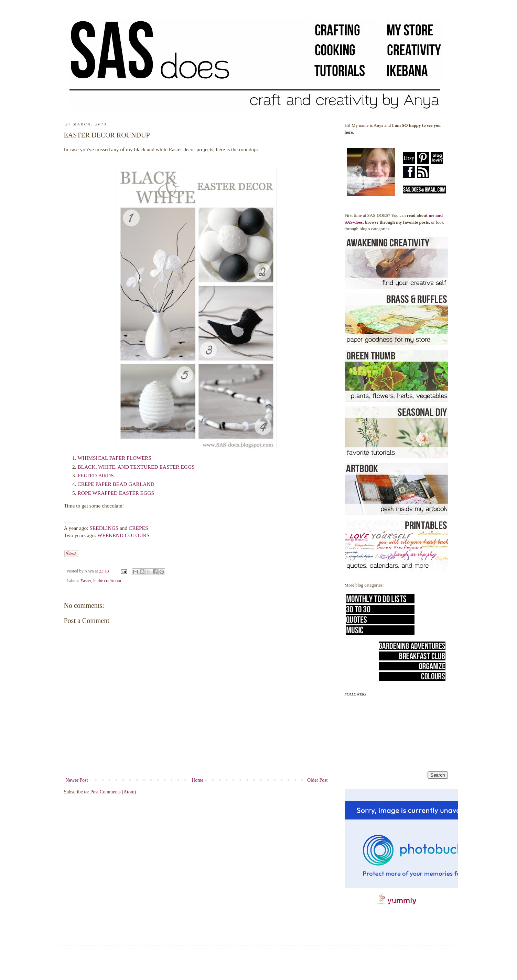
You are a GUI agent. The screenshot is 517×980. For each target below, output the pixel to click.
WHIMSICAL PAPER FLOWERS (115, 458)
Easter (86, 581)
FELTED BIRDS (96, 475)
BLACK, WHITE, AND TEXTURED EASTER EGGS (136, 467)
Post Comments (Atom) (113, 792)
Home (197, 780)
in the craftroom (107, 581)
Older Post (317, 780)
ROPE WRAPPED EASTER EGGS (117, 493)
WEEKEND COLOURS (123, 535)
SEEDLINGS (104, 528)
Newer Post (77, 780)
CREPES (138, 528)
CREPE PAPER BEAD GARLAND (116, 484)
